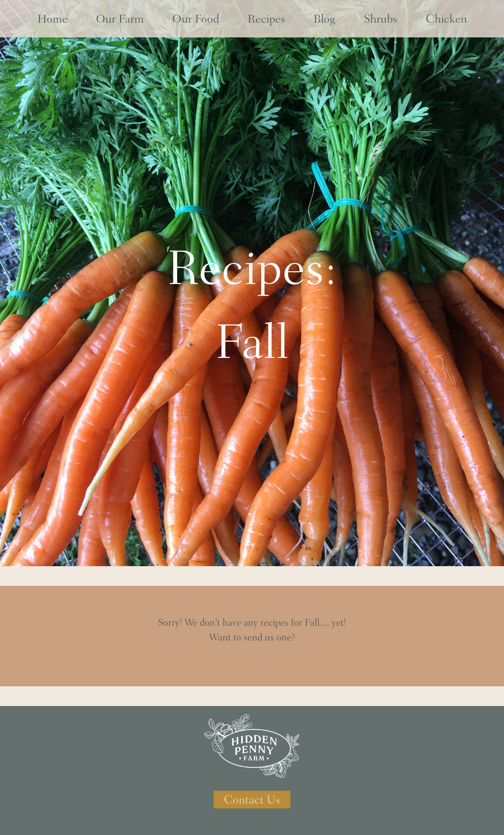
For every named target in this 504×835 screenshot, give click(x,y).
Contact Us (252, 800)
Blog (324, 19)
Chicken (446, 19)
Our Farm (120, 19)
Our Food (196, 19)
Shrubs (380, 19)
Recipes (266, 19)
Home (52, 19)
